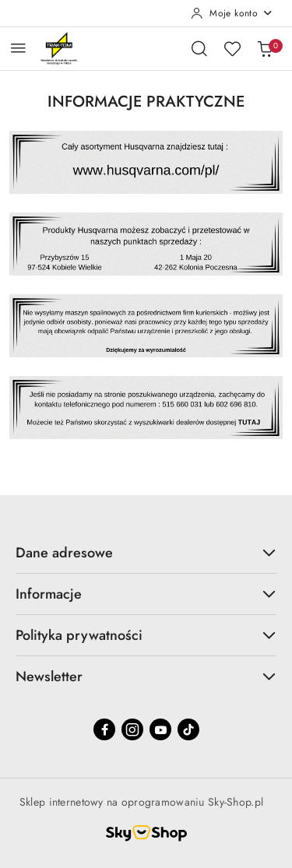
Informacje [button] (146, 594)
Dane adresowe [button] (146, 553)
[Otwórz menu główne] (18, 48)
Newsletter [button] (146, 676)
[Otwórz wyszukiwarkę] (199, 48)
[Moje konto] (232, 13)
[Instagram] (132, 729)
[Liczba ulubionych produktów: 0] (232, 48)
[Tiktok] (188, 729)
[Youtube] (160, 729)
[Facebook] (104, 729)
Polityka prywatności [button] (146, 635)
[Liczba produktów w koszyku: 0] (265, 48)
